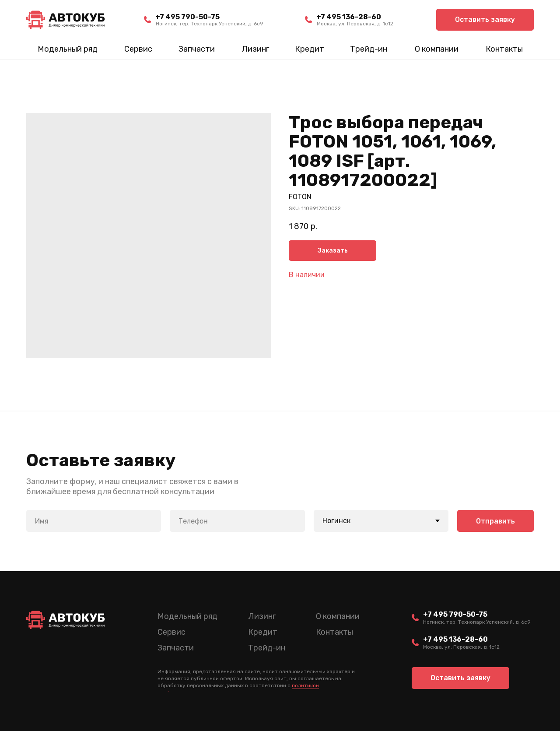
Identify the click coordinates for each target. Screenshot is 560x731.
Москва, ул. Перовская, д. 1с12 (355, 24)
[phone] (237, 521)
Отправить (495, 521)
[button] (485, 20)
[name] (94, 521)
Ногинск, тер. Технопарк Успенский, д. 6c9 (210, 24)
